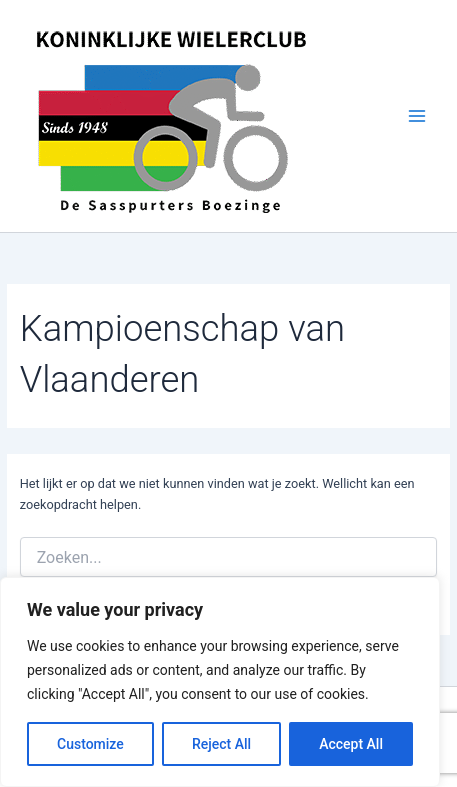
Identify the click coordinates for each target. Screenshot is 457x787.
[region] (220, 682)
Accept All (351, 744)
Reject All (221, 744)
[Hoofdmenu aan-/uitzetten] (417, 115)
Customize (90, 744)
